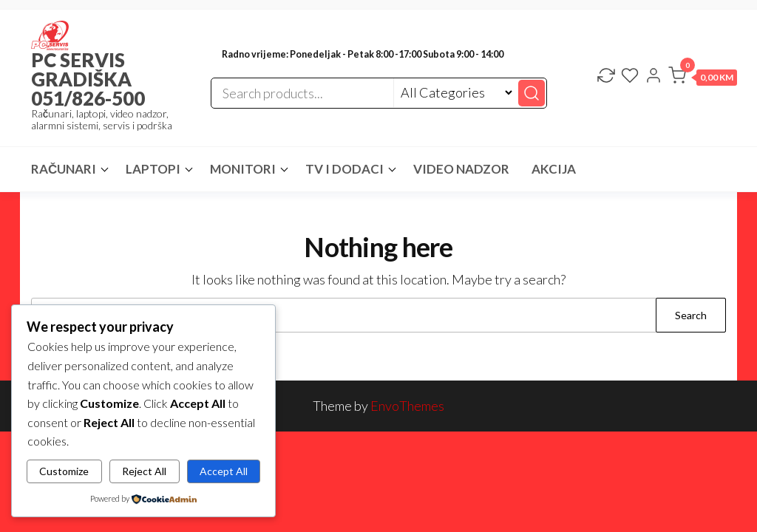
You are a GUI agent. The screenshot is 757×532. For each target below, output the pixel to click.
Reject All (144, 471)
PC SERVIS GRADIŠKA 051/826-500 (88, 79)
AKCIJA (554, 169)
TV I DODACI (344, 169)
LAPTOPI (153, 169)
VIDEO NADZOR (461, 169)
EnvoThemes (407, 406)
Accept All (224, 471)
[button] (703, 78)
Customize (64, 471)
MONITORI (243, 169)
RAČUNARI (64, 169)
